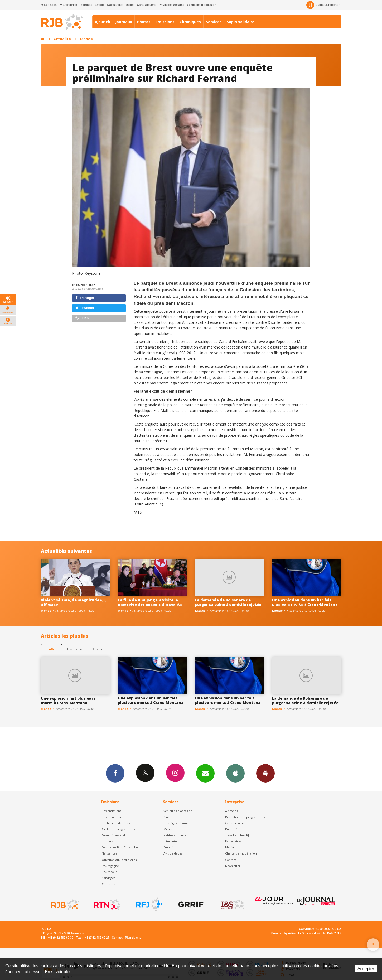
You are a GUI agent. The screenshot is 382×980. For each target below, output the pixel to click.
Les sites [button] (49, 5)
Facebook (115, 773)
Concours (108, 884)
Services (214, 22)
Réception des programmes (245, 817)
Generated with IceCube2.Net (321, 933)
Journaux (124, 22)
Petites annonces (176, 835)
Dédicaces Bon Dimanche (120, 847)
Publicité (231, 829)
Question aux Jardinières (119, 860)
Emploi (100, 5)
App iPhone (235, 773)
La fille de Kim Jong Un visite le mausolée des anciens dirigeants (150, 602)
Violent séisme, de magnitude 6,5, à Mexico (74, 602)
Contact (231, 860)
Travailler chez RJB (238, 835)
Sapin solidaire (241, 22)
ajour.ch (103, 22)
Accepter (366, 969)
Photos (144, 22)
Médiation (232, 847)
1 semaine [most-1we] (74, 649)
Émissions (165, 22)
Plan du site (133, 938)
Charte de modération (241, 853)
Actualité (62, 39)
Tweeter (85, 308)
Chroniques (190, 22)
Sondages (108, 878)
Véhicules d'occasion (202, 5)
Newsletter (233, 866)
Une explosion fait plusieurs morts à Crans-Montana (68, 701)
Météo (168, 829)
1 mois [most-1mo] (97, 649)
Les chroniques (113, 817)
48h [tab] (51, 649)
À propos (231, 811)
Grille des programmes (118, 829)
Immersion (110, 841)
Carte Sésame (146, 5)
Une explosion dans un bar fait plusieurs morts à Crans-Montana (305, 602)
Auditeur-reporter (323, 5)
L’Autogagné (110, 866)
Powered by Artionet (285, 933)
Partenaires (233, 841)
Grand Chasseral (113, 835)
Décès (130, 5)
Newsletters (205, 773)
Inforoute (86, 5)
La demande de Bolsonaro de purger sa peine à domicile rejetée (228, 602)
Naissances (115, 5)
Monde (86, 39)
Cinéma (169, 817)
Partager (85, 298)
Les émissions (112, 811)
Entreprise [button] (68, 5)
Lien (82, 318)
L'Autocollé (110, 872)
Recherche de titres (116, 823)
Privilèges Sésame (171, 5)
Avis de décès (173, 853)
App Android (265, 773)
